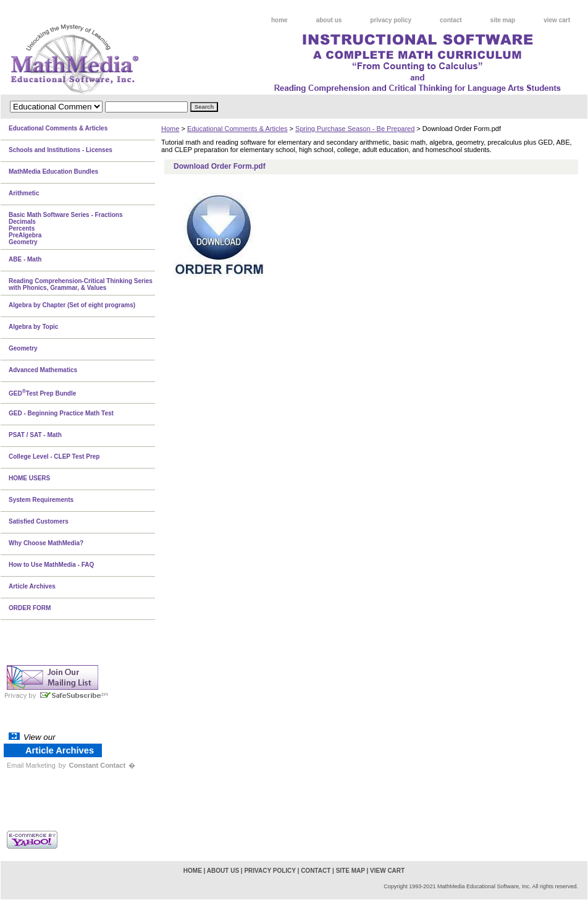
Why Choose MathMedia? (46, 543)
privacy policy (391, 20)
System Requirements (41, 500)
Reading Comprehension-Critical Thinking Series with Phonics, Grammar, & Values (81, 284)
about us (329, 20)
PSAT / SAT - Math (35, 435)
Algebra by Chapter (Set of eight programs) (72, 305)
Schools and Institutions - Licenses (61, 150)
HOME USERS (29, 478)
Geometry (23, 348)
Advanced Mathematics (43, 370)
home (279, 20)
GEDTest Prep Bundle (42, 393)
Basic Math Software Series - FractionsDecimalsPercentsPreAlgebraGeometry (66, 228)
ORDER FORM (30, 608)
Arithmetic (24, 193)
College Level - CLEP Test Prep (54, 456)
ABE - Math (25, 259)
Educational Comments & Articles (237, 129)
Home (170, 129)
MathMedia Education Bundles (53, 172)
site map (503, 20)
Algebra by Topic (33, 327)
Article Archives (32, 586)
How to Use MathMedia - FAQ (51, 565)
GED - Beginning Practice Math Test (61, 413)
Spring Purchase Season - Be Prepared (355, 129)
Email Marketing (31, 765)
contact (451, 20)
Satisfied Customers (39, 521)
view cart (557, 20)
